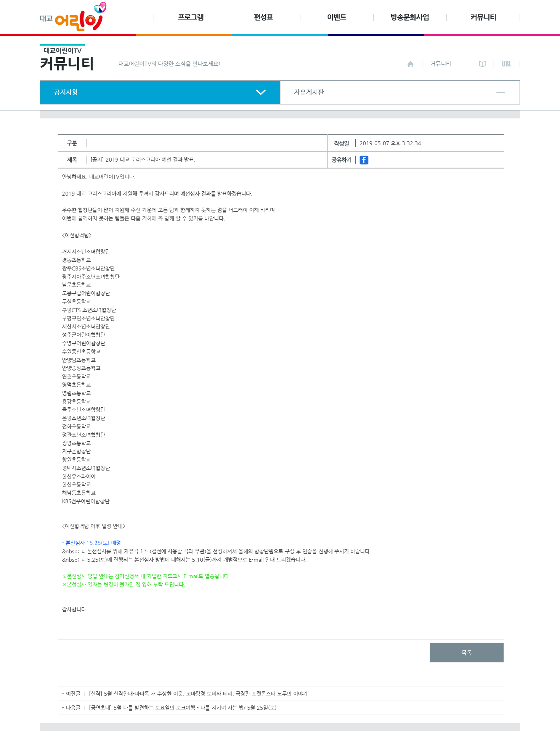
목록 (467, 653)
